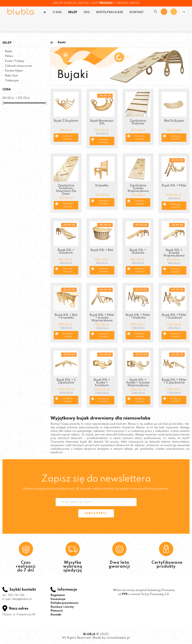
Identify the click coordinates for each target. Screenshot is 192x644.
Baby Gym (11, 76)
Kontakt (56, 615)
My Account (174, 12)
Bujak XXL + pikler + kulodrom (174, 316)
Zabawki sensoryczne (18, 66)
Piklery (9, 56)
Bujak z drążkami (66, 121)
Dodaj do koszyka (68, 137)
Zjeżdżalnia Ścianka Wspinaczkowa (138, 188)
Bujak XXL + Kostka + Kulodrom (102, 383)
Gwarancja (58, 599)
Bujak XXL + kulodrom (66, 252)
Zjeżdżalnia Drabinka (138, 122)
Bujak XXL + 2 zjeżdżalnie (66, 381)
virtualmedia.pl (118, 638)
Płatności (57, 611)
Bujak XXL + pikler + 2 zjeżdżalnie (174, 381)
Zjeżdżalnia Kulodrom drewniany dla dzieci (66, 190)
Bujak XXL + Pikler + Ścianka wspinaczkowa (102, 318)
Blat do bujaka (174, 121)
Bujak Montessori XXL (102, 122)
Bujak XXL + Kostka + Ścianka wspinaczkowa (138, 383)
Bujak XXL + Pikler (174, 186)
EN (184, 12)
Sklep (7, 43)
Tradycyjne (12, 81)
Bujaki (9, 51)
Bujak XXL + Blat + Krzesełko (66, 316)
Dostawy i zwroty (62, 607)
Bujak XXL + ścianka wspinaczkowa (174, 253)
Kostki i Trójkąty (15, 61)
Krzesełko (102, 186)
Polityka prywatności (64, 603)
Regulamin (58, 595)
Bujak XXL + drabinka (138, 252)
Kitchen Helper (14, 71)
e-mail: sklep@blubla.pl (17, 599)
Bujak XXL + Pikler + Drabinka (138, 316)
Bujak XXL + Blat (102, 250)
